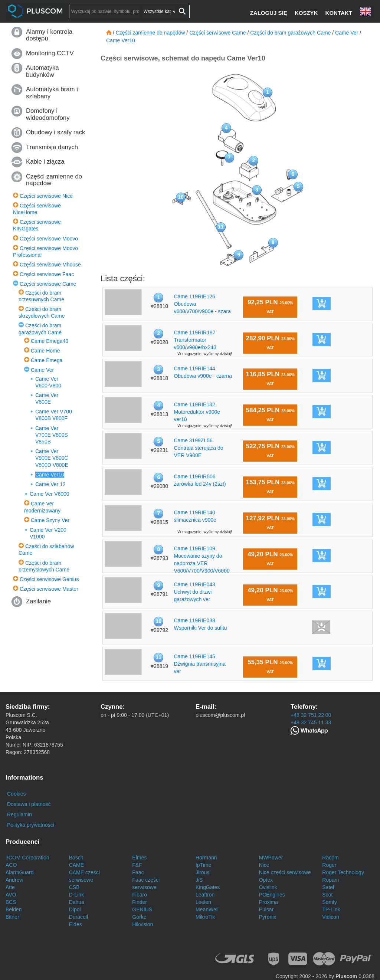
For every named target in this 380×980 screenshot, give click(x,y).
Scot (327, 895)
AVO (11, 895)
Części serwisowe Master (49, 589)
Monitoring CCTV (50, 53)
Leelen (203, 902)
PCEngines (272, 895)
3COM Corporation (27, 858)
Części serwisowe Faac (47, 274)
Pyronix (268, 917)
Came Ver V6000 (50, 494)
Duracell (78, 917)
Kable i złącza (45, 162)
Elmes (139, 858)
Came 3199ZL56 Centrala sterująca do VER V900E (198, 448)
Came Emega (47, 360)
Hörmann (206, 858)
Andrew (14, 880)
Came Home (45, 351)
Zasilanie (38, 601)
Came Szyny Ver (50, 520)
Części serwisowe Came (48, 284)
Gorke (139, 917)
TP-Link (331, 909)
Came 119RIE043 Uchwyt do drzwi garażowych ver (194, 592)
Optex (266, 880)
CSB (74, 887)
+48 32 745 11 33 (311, 722)
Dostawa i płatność (29, 804)
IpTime (203, 865)
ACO (11, 865)
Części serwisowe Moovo (49, 239)
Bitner (12, 917)
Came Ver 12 (50, 484)
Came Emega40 (50, 341)
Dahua (77, 902)
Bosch (76, 858)
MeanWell (207, 909)
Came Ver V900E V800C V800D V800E (52, 458)
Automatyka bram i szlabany (52, 93)
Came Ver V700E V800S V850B (52, 435)
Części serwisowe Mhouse (50, 265)
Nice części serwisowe (285, 872)
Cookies (17, 794)
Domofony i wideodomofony (48, 114)
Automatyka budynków (42, 71)
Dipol (75, 909)
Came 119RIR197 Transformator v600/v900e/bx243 (195, 340)
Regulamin (19, 815)
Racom (330, 858)
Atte (10, 887)
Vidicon (331, 917)
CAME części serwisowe (84, 876)
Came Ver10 (50, 475)
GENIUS (142, 909)
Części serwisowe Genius (49, 579)
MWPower (271, 858)
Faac (138, 872)
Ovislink (268, 887)
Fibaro (140, 895)
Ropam (330, 880)
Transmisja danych (52, 147)
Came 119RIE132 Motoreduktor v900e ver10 (197, 412)
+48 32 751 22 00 (311, 715)
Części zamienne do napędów (54, 180)
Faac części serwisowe (146, 884)
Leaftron (205, 895)
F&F (137, 865)
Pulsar (266, 909)
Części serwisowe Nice (46, 196)
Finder (140, 902)
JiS (199, 880)
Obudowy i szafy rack (55, 132)
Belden (14, 909)
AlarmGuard (19, 872)
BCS (11, 902)
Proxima (268, 902)
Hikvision (142, 924)
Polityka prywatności (31, 825)
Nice (264, 865)
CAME (76, 865)
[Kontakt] (340, 13)
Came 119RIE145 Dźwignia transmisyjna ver (199, 664)
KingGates (208, 887)
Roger (329, 865)
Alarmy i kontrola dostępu (49, 35)
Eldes (76, 924)
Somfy (330, 902)
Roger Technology (343, 872)
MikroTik (205, 917)
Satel (328, 887)
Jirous (202, 872)
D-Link (76, 895)
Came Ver (42, 370)
